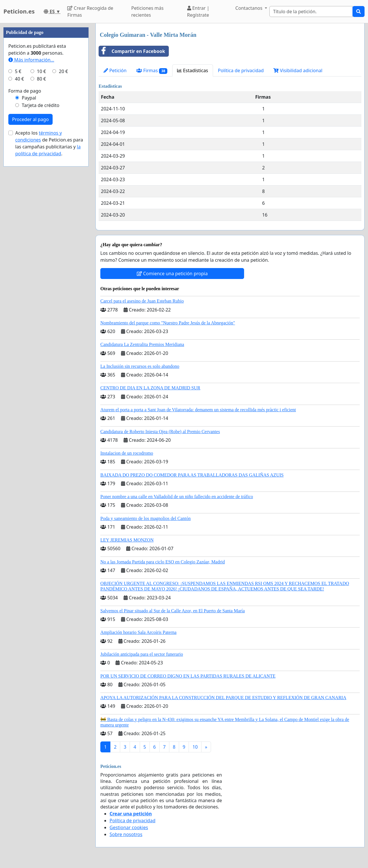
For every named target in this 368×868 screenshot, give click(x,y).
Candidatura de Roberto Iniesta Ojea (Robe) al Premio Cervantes (160, 432)
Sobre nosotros (126, 834)
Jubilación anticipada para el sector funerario (142, 654)
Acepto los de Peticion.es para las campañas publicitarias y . (49, 143)
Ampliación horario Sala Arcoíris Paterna (138, 632)
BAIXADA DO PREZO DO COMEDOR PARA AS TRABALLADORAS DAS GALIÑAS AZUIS (192, 475)
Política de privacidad (241, 70)
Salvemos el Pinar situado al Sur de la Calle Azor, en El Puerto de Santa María (172, 611)
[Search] (311, 12)
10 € (41, 71)
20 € (64, 71)
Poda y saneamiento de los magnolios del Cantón (145, 518)
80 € (41, 79)
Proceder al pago (30, 119)
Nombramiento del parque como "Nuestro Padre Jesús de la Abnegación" (168, 323)
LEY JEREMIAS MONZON (127, 540)
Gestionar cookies (129, 827)
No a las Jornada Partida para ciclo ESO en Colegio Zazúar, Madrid (163, 562)
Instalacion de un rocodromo (127, 453)
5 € (18, 71)
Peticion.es (19, 11)
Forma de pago (25, 91)
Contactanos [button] (250, 8)
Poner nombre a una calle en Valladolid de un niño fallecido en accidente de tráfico (177, 497)
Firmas (152, 71)
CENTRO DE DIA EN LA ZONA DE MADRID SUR (150, 388)
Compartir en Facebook (132, 51)
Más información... (31, 60)
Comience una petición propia (172, 274)
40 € (20, 79)
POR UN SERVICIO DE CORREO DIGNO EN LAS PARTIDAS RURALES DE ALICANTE (188, 676)
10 (195, 747)
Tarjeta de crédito (41, 105)
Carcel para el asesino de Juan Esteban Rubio (142, 301)
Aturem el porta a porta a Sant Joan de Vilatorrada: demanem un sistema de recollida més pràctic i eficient (198, 410)
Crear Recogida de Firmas (90, 12)
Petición (115, 70)
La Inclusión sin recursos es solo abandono (140, 366)
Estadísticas (192, 70)
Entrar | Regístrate (198, 12)
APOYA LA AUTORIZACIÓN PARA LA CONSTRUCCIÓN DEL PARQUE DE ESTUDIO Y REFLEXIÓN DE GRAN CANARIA (223, 698)
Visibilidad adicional (298, 70)
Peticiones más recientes (147, 12)
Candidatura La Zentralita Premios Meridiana (142, 344)
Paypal (29, 98)
